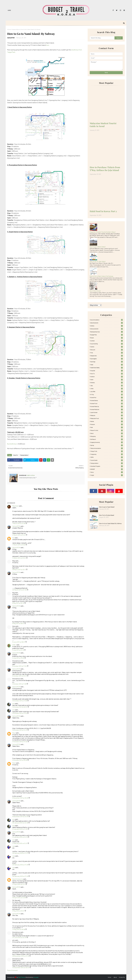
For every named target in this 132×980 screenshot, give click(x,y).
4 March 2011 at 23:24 (19, 558)
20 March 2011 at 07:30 (20, 590)
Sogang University (107, 442)
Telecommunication (107, 448)
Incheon (107, 377)
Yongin (107, 475)
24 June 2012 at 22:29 (20, 937)
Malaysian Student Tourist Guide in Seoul (103, 125)
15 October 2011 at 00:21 (20, 707)
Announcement (107, 329)
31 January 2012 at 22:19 (20, 837)
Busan (107, 338)
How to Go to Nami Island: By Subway (101, 276)
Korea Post (107, 397)
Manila (107, 421)
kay (13, 538)
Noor (14, 733)
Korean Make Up (107, 406)
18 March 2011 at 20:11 (19, 570)
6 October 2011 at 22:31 (20, 676)
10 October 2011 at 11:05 (20, 701)
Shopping (107, 436)
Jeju (107, 385)
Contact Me (122, 977)
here (47, 45)
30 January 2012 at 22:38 (20, 823)
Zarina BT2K (11, 38)
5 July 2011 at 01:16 (18, 650)
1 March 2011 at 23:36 (19, 523)
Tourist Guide (107, 460)
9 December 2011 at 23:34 (20, 816)
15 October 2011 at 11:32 (20, 713)
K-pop (107, 394)
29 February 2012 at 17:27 (20, 853)
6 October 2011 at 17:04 (20, 666)
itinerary (107, 383)
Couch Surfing (107, 344)
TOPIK (107, 457)
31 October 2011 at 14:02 (20, 742)
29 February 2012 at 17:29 (20, 876)
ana (14, 703)
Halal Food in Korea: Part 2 (103, 211)
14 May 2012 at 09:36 (19, 929)
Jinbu (107, 388)
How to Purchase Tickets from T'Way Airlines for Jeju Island (105, 169)
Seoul (107, 433)
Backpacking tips (107, 332)
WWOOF (107, 469)
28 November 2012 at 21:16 (21, 956)
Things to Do (107, 451)
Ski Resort (107, 439)
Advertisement (107, 323)
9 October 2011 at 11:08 (20, 684)
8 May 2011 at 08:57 (18, 623)
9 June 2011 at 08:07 (19, 642)
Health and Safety (107, 368)
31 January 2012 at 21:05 (20, 829)
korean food (107, 403)
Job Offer (107, 391)
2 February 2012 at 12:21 (20, 843)
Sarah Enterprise (18, 879)
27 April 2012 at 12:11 (19, 884)
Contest (107, 341)
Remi (14, 763)
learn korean (107, 412)
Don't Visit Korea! (95, 291)
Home (9, 10)
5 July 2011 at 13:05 (18, 658)
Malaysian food (107, 418)
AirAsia (107, 326)
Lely (14, 846)
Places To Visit (107, 430)
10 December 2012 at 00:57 (21, 967)
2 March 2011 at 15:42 (19, 535)
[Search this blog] (102, 38)
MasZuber (15, 506)
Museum (107, 424)
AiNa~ (14, 645)
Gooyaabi (36, 977)
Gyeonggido (107, 359)
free (107, 353)
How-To (16, 455)
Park (107, 427)
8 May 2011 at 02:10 (18, 603)
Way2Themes (22, 977)
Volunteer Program (107, 466)
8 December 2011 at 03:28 (20, 798)
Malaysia (107, 415)
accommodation (107, 320)
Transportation (16, 29)
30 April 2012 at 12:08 (19, 898)
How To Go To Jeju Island (98, 261)
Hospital (107, 371)
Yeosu (107, 472)
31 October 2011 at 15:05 (20, 760)
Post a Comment (12, 970)
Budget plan (107, 335)
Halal (107, 365)
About (115, 977)
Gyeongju (107, 362)
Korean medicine (107, 409)
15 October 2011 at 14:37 (20, 730)
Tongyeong (107, 454)
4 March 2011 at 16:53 (19, 545)
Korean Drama (107, 400)
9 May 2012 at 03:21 (19, 911)
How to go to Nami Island (98, 247)
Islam (107, 380)
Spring (107, 445)
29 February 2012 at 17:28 (20, 865)
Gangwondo (107, 356)
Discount (107, 350)
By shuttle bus (12, 444)
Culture (107, 347)
